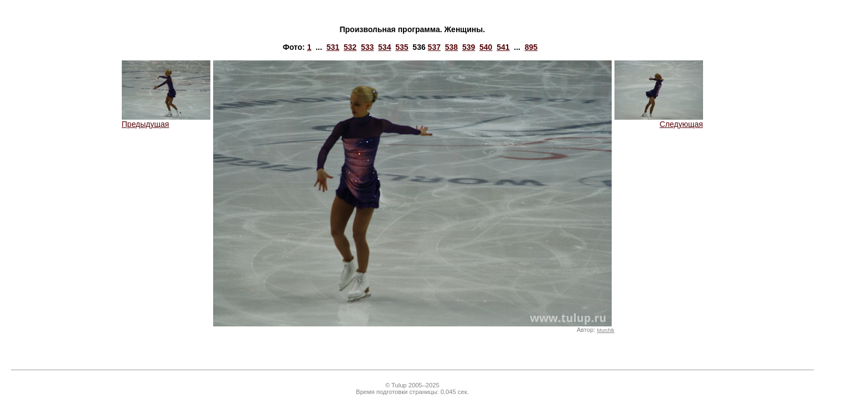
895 (531, 47)
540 (486, 47)
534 (384, 47)
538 (451, 47)
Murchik (605, 330)
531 (333, 47)
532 (350, 47)
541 (503, 47)
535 (402, 47)
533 (367, 47)
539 (469, 47)
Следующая (659, 121)
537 (434, 47)
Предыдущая (166, 121)
